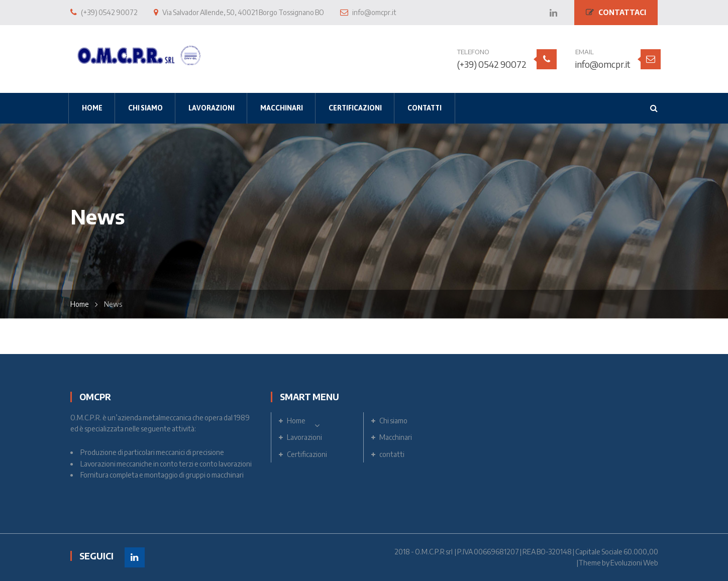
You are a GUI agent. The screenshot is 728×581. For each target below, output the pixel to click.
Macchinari (396, 437)
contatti (392, 454)
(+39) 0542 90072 (492, 64)
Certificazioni (307, 454)
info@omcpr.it (603, 64)
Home (80, 304)
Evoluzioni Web (634, 563)
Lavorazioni (304, 437)
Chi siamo (393, 421)
